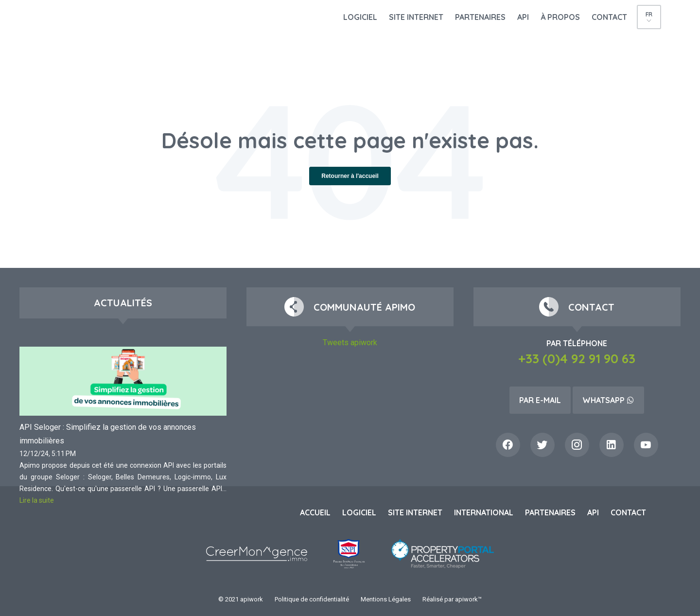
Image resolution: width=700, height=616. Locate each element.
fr (649, 14)
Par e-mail (540, 400)
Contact (609, 17)
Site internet (416, 17)
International (484, 512)
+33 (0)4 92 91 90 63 (577, 359)
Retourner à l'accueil (350, 176)
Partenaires (480, 17)
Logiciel (360, 17)
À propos (560, 17)
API (523, 17)
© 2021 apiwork (241, 599)
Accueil (315, 512)
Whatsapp (608, 400)
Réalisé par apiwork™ (452, 599)
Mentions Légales (386, 599)
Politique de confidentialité (312, 599)
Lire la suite (37, 500)
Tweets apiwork (350, 343)
